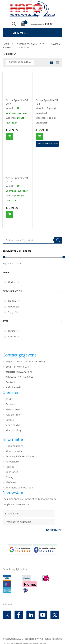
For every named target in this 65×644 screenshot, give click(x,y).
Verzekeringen (14, 409)
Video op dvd (13, 419)
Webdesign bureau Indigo (31, 638)
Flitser (11, 325)
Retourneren (13, 456)
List (57, 63)
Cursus (10, 414)
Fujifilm (12, 295)
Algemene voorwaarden (19, 482)
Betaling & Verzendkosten (20, 450)
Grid (52, 63)
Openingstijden (15, 440)
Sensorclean (13, 403)
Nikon (11, 301)
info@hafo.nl (22, 361)
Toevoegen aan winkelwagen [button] (9, 136)
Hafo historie (13, 381)
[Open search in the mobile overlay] (32, 234)
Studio (12, 331)
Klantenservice (14, 445)
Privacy (10, 471)
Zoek (14, 24)
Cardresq (11, 398)
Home (6, 44)
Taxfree (10, 461)
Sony (11, 306)
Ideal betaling (13, 424)
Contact (10, 376)
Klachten (11, 476)
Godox (12, 276)
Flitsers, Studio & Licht (30, 44)
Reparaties (12, 466)
